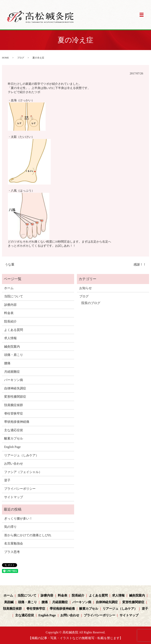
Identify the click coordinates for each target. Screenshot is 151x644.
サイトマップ (14, 497)
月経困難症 (12, 372)
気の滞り (10, 527)
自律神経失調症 (15, 388)
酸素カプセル (14, 438)
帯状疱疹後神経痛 (17, 422)
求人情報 (10, 338)
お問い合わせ (14, 464)
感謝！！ (140, 264)
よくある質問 (14, 330)
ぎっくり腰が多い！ (18, 518)
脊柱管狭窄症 (14, 413)
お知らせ (86, 288)
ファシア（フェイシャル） (23, 472)
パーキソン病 (14, 380)
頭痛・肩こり (14, 355)
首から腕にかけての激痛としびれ (28, 535)
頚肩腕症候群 (14, 405)
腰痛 (7, 363)
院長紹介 (10, 321)
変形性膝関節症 (15, 397)
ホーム (9, 288)
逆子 (7, 480)
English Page (12, 447)
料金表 (9, 313)
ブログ (21, 58)
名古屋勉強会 (14, 543)
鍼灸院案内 (12, 347)
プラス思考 (12, 552)
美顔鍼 (9, 602)
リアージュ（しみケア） (21, 455)
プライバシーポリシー (20, 489)
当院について (14, 296)
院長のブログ (91, 303)
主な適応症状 (14, 430)
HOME (5, 58)
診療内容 (10, 305)
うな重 (10, 264)
